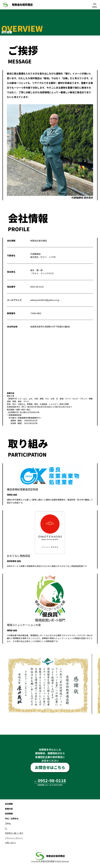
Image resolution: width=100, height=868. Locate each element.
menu (95, 6)
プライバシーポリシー (14, 838)
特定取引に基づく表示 (14, 834)
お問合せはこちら (50, 768)
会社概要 (9, 804)
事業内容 (9, 809)
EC (6, 829)
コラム (8, 824)
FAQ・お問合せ (12, 819)
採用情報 (9, 814)
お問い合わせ (10, 843)
